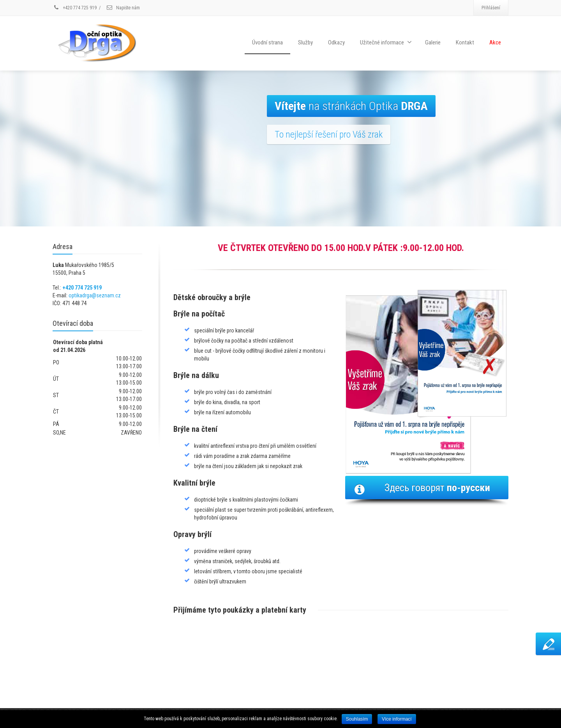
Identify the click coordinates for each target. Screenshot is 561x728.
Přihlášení (491, 8)
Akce (495, 42)
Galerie (433, 42)
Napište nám (123, 8)
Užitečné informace (386, 42)
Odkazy (336, 42)
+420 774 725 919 (82, 288)
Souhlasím (357, 719)
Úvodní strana (267, 42)
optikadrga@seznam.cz (95, 295)
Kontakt (465, 42)
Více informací (397, 719)
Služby (305, 42)
